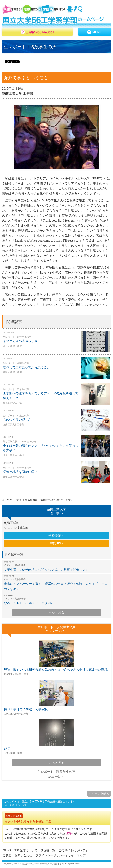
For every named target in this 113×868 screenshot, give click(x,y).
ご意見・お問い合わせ (17, 855)
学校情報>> (56, 536)
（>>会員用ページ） (16, 805)
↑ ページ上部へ (99, 794)
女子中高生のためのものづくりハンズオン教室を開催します (56, 566)
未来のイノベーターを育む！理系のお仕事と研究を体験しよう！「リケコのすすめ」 (56, 583)
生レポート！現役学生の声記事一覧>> (56, 774)
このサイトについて (72, 850)
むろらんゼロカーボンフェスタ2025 (56, 599)
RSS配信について (26, 850)
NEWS (7, 850)
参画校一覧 (48, 850)
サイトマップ (77, 855)
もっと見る (56, 612)
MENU (95, 32)
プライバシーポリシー (50, 855)
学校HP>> (57, 543)
